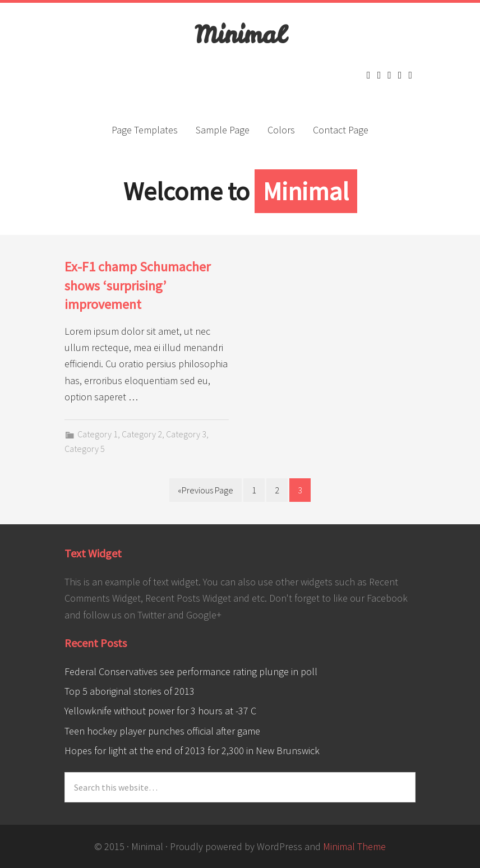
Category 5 (85, 449)
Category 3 (186, 434)
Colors (281, 130)
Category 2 (142, 434)
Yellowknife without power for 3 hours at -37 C (160, 711)
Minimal (240, 35)
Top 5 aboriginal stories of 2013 (130, 691)
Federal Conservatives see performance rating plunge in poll (191, 671)
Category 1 (98, 434)
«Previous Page (206, 490)
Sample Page (223, 130)
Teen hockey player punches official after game (162, 731)
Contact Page (341, 130)
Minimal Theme (354, 846)
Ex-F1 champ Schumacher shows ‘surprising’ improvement (137, 285)
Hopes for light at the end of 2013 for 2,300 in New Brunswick (192, 751)
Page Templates (145, 130)
